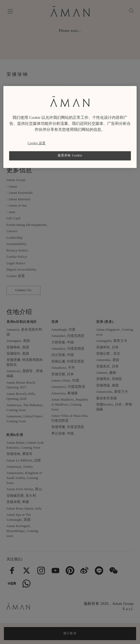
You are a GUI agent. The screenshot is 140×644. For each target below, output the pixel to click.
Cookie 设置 (37, 143)
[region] (70, 127)
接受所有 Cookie (70, 156)
